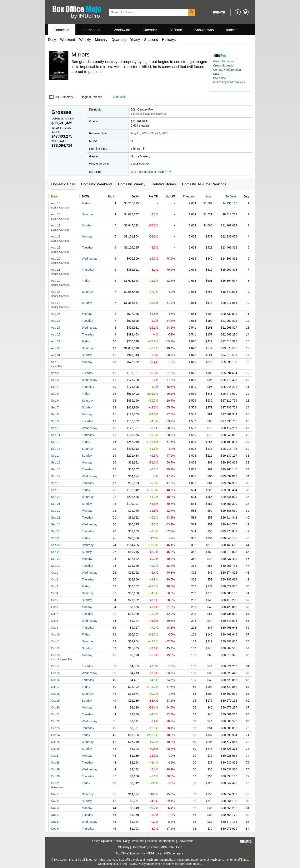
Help (179, 847)
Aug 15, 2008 (139, 133)
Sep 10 (56, 428)
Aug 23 (56, 292)
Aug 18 (56, 236)
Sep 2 (55, 373)
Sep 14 (56, 456)
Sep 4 (55, 387)
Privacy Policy (137, 864)
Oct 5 (54, 600)
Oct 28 (55, 762)
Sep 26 (56, 538)
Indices (232, 30)
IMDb (167, 853)
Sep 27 (56, 545)
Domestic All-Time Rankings (204, 184)
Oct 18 (55, 694)
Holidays (169, 40)
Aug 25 (56, 314)
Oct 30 (55, 776)
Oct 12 (55, 648)
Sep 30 (56, 566)
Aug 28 (56, 334)
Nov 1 (55, 794)
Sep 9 (55, 421)
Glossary (124, 847)
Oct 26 (55, 749)
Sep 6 (55, 401)
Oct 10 (55, 634)
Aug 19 (56, 247)
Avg (209, 196)
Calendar (150, 30)
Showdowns (204, 30)
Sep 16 (56, 469)
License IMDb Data (161, 847)
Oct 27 (55, 756)
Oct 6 (54, 607)
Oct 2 (54, 579)
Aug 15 (56, 203)
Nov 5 (55, 822)
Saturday (88, 214)
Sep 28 (56, 552)
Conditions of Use (109, 864)
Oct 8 (54, 621)
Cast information (224, 61)
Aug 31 (56, 355)
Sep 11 (56, 435)
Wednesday (90, 259)
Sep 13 (56, 449)
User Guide (139, 847)
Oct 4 (54, 593)
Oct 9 (54, 628)
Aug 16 (56, 214)
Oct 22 (55, 721)
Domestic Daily (63, 184)
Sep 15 (56, 462)
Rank (111, 196)
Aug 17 (56, 225)
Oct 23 (55, 728)
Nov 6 (55, 829)
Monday (87, 236)
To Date (231, 196)
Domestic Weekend (96, 184)
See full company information (149, 114)
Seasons (151, 40)
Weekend (68, 40)
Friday (86, 203)
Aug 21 (56, 270)
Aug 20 (56, 259)
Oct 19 (55, 701)
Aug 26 (56, 321)
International (91, 30)
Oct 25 (55, 742)
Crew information (224, 65)
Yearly (135, 40)
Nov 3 (55, 808)
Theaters (189, 196)
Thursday (88, 270)
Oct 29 (55, 769)
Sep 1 (55, 362)
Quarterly (119, 40)
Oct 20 (55, 707)
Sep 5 (55, 394)
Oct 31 (55, 783)
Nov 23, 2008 (159, 133)
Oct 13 (55, 655)
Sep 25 (56, 531)
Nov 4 (55, 815)
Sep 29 (56, 559)
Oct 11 (55, 641)
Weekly (85, 40)
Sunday (87, 225)
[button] (230, 84)
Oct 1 (54, 573)
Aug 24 (56, 303)
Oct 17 (55, 687)
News (217, 74)
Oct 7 (54, 614)
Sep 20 (56, 497)
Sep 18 (56, 483)
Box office (219, 78)
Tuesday (87, 247)
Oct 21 (55, 714)
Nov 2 (55, 801)
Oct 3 (54, 586)
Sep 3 (55, 380)
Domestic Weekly (132, 184)
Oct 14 (55, 666)
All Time (176, 30)
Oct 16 (55, 680)
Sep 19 (56, 490)
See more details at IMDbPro (151, 172)
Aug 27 (56, 328)
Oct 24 (55, 735)
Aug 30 (56, 348)
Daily (52, 40)
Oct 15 (55, 673)
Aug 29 (56, 341)
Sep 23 (56, 518)
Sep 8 (55, 414)
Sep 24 (56, 524)
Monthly (101, 40)
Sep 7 (55, 407)
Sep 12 (56, 442)
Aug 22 (56, 281)
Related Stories (164, 184)
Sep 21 (56, 504)
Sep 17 (56, 476)
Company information (227, 70)
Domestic (62, 30)
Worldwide (122, 30)
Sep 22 (56, 511)
